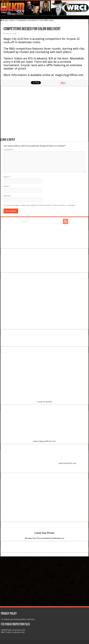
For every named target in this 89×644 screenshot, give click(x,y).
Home (4, 20)
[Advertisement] (44, 113)
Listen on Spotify (44, 379)
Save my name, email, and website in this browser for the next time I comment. (41, 205)
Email (7, 186)
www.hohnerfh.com (67, 463)
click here (31, 619)
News (12, 20)
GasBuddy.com (58, 538)
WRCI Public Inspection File (13, 632)
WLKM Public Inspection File (13, 630)
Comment (9, 150)
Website (7, 196)
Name (7, 177)
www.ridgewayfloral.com (44, 428)
